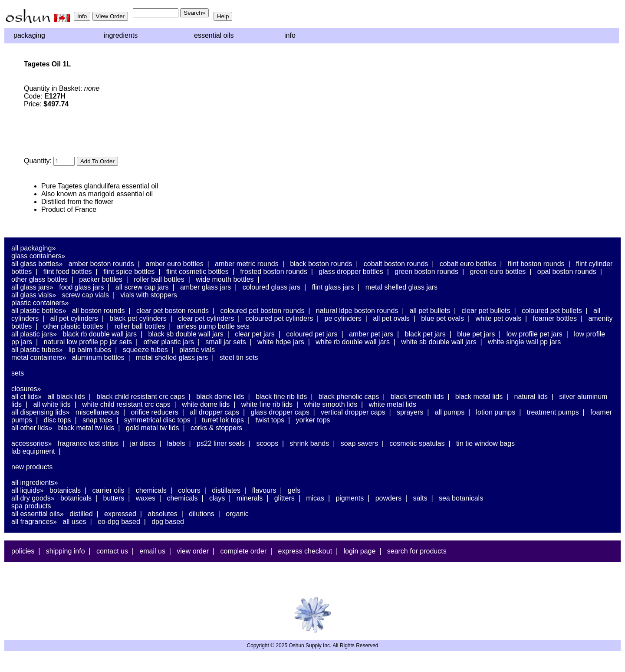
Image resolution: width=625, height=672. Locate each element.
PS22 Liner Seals (221, 443)
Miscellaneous (97, 412)
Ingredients (121, 35)
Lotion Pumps (496, 412)
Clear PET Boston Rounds (173, 311)
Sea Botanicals (461, 498)
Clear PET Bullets (486, 311)
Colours (189, 490)
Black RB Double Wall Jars (100, 334)
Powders (388, 498)
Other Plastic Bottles (73, 326)
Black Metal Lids (479, 397)
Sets (18, 373)
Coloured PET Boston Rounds (263, 311)
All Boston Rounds (99, 311)
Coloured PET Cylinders (280, 318)
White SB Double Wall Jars (439, 342)
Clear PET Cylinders (206, 318)
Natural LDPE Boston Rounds (357, 311)
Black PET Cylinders (138, 318)
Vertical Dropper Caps (353, 412)
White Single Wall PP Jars (524, 342)
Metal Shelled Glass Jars (401, 287)
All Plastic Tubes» (37, 350)
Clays (217, 498)
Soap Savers (359, 443)
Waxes (146, 498)
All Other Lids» (32, 428)
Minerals (250, 498)
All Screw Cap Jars (142, 287)
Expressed (120, 514)
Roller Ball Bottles (159, 279)
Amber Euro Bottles (174, 264)
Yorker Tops (313, 420)
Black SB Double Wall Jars (186, 334)
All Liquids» (28, 490)
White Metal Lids (393, 404)
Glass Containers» (38, 256)
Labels (176, 443)
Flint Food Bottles (68, 272)
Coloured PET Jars (312, 334)
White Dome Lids (206, 404)
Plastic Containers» (40, 303)
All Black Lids (66, 397)
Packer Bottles (101, 279)
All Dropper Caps (214, 412)
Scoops (267, 443)
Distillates (226, 490)
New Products (32, 467)
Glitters (285, 498)
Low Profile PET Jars (535, 334)
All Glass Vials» (34, 295)
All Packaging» (33, 248)
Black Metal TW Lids (86, 428)
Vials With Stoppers (149, 295)
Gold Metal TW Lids (153, 428)
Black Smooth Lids (417, 397)
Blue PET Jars (476, 334)
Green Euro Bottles (498, 272)
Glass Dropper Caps (280, 412)
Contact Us (112, 551)
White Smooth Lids (331, 404)
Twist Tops (270, 420)
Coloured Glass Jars (271, 287)
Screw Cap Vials (86, 295)
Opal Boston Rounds (567, 272)
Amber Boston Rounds (101, 264)
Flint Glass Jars (333, 287)
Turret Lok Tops (223, 420)
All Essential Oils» (38, 514)
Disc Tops (57, 420)
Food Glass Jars (81, 287)
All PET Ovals (391, 318)
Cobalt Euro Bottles (468, 264)
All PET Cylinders (74, 318)
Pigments (350, 498)
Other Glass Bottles (39, 279)
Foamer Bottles (555, 318)
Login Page (360, 551)
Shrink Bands (310, 443)
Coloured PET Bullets (552, 311)
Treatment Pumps (553, 412)
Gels (294, 490)
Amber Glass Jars (206, 287)
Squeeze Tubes (145, 350)
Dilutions (202, 514)
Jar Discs (143, 443)
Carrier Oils (109, 490)
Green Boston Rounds (426, 272)
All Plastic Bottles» (39, 311)
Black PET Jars (425, 334)
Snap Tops (97, 420)
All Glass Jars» (32, 287)
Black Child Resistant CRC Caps (141, 397)
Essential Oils (214, 35)
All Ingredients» (35, 483)
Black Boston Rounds (321, 264)
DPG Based (168, 522)
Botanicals (65, 490)
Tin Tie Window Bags (485, 443)
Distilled (81, 514)
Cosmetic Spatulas (417, 443)
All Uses (74, 522)
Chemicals (151, 490)
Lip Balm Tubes (90, 350)
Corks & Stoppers (216, 428)
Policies (23, 551)
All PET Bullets (430, 311)
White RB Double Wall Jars (353, 342)
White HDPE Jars (281, 342)
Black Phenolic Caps (349, 397)
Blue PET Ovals (442, 318)
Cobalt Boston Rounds (396, 264)
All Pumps (450, 412)
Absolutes (163, 514)
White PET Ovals (498, 318)
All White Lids (52, 404)
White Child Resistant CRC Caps (126, 404)
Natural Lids (531, 397)
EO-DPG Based (119, 522)
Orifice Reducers (154, 412)
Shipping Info (66, 551)
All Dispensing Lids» (40, 412)
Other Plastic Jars (169, 342)
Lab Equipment (33, 451)
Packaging (29, 35)
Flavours (264, 490)
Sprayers (410, 412)
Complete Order (243, 551)
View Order (193, 551)
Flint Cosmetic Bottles (197, 272)
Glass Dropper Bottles (351, 272)
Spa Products (31, 506)
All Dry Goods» (33, 498)
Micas (315, 498)
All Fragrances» (34, 522)
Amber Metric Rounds (247, 264)
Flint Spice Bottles (129, 272)
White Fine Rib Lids (267, 404)
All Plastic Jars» (34, 334)
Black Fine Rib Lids (281, 397)
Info (290, 35)
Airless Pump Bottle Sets (213, 326)
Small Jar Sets (225, 342)
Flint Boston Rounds (536, 264)
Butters (113, 498)
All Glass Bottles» (37, 264)
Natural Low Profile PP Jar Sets (88, 342)
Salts (420, 498)
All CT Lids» (26, 397)
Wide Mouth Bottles (225, 279)
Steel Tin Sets (239, 357)
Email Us (152, 551)
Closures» (26, 389)
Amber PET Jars (371, 334)
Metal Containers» (39, 357)
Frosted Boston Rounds (274, 272)
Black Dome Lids (220, 397)
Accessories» (31, 443)
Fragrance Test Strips (88, 443)
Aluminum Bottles (98, 357)
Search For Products (417, 551)
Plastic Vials (197, 350)
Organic (237, 514)
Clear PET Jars (255, 334)
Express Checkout (305, 551)
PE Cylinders (343, 318)
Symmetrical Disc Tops (157, 420)
